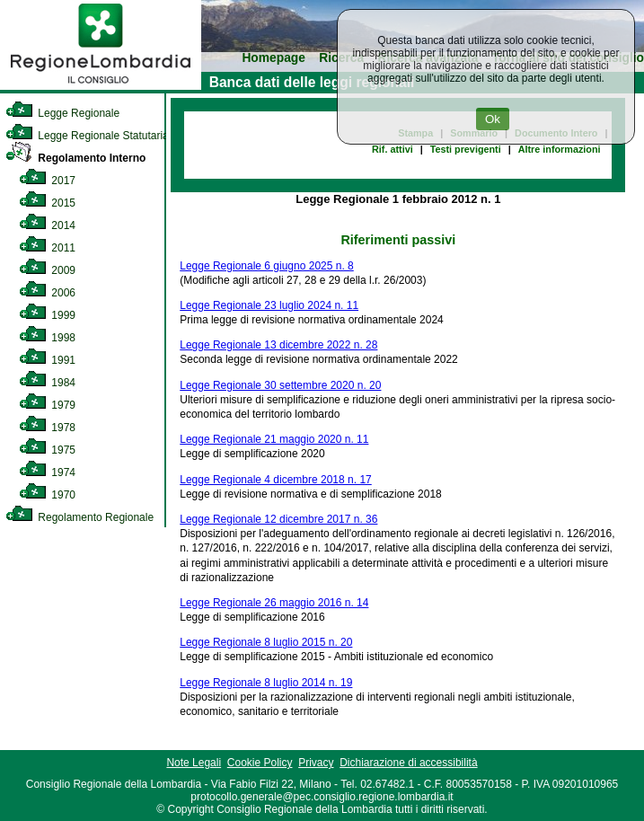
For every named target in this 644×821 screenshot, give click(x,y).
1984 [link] (47, 383)
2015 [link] (47, 203)
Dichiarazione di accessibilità (408, 763)
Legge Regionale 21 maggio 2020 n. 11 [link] (274, 439)
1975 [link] (47, 450)
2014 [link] (47, 225)
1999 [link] (47, 315)
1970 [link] (47, 495)
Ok (493, 119)
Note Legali (194, 763)
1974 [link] (47, 472)
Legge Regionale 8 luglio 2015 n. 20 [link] (266, 642)
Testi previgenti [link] (466, 149)
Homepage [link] (273, 58)
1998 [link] (47, 338)
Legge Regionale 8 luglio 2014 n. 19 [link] (266, 683)
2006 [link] (47, 293)
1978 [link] (47, 428)
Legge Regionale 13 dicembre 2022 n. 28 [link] (278, 345)
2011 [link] (47, 248)
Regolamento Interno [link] (75, 158)
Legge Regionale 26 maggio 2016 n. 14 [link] (274, 603)
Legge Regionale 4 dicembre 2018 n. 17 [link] (276, 480)
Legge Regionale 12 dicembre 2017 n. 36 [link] (278, 519)
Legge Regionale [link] (62, 113)
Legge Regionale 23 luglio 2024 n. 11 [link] (269, 305)
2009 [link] (47, 270)
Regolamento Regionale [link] (79, 517)
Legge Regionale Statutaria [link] (87, 136)
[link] (101, 86)
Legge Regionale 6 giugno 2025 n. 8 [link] (267, 266)
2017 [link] (47, 181)
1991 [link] (47, 360)
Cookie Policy (260, 763)
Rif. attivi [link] (393, 149)
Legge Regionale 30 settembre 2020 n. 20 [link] (280, 385)
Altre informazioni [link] (560, 149)
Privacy (316, 763)
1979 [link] (47, 405)
